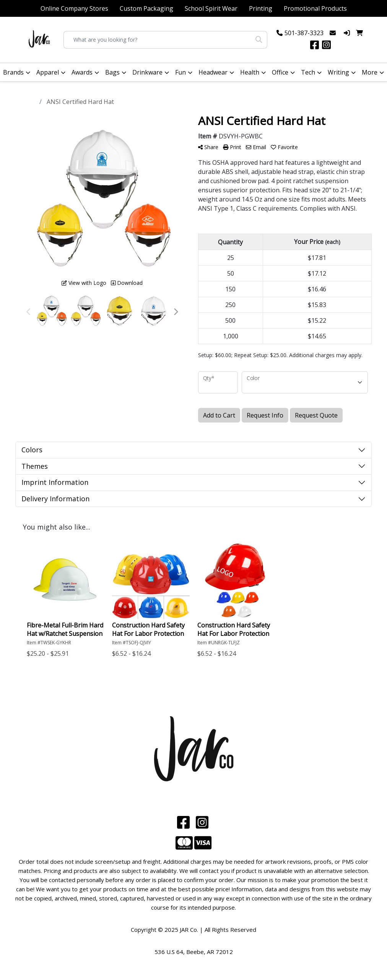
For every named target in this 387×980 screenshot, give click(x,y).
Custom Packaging (146, 8)
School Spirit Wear (211, 8)
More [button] (370, 72)
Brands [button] (13, 72)
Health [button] (250, 72)
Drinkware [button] (147, 72)
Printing (261, 8)
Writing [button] (338, 72)
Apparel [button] (48, 72)
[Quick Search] (158, 40)
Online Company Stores (74, 8)
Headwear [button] (213, 72)
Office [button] (280, 72)
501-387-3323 (304, 33)
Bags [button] (112, 72)
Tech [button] (308, 72)
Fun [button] (180, 72)
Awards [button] (82, 72)
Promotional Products (315, 8)
